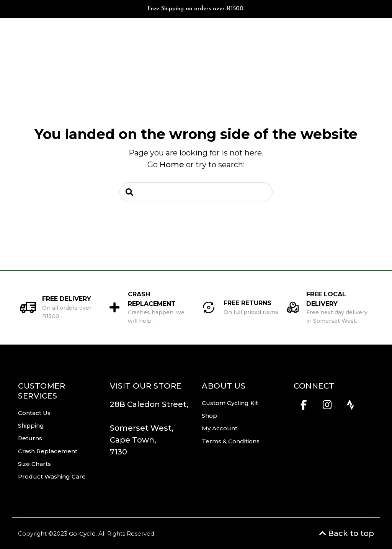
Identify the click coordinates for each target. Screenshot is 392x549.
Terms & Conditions (231, 441)
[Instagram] (327, 407)
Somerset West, (142, 428)
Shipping (31, 426)
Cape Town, (133, 440)
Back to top (347, 533)
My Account (220, 428)
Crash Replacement (48, 451)
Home (172, 165)
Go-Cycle (82, 533)
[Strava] (350, 407)
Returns (30, 438)
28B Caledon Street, (149, 410)
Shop (209, 416)
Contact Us (34, 413)
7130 (118, 452)
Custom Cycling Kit (230, 403)
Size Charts (34, 464)
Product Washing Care (52, 476)
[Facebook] (304, 407)
